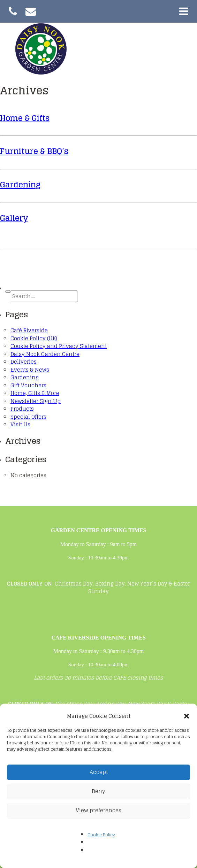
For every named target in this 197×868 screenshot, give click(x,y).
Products (22, 409)
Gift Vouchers (28, 385)
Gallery (14, 218)
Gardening (20, 184)
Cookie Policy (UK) (34, 338)
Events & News (30, 370)
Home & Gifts (25, 118)
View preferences (98, 810)
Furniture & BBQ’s (34, 151)
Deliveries (24, 362)
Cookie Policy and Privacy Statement (59, 346)
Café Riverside (29, 330)
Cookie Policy (101, 835)
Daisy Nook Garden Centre (45, 354)
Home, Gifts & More (35, 393)
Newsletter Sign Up (36, 401)
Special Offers (28, 417)
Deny (98, 791)
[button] (187, 716)
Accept (99, 772)
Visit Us (20, 424)
